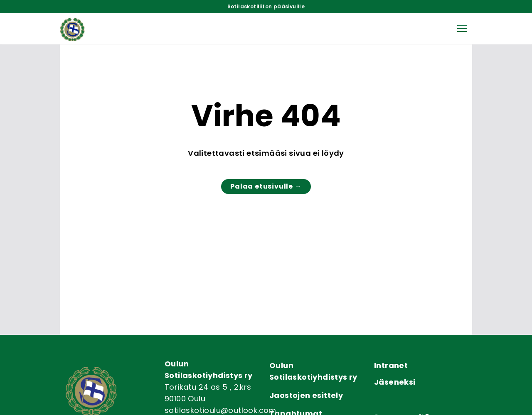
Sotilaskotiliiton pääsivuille (266, 7)
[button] (462, 29)
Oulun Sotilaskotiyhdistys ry (313, 371)
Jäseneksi (395, 382)
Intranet (391, 365)
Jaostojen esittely (306, 395)
